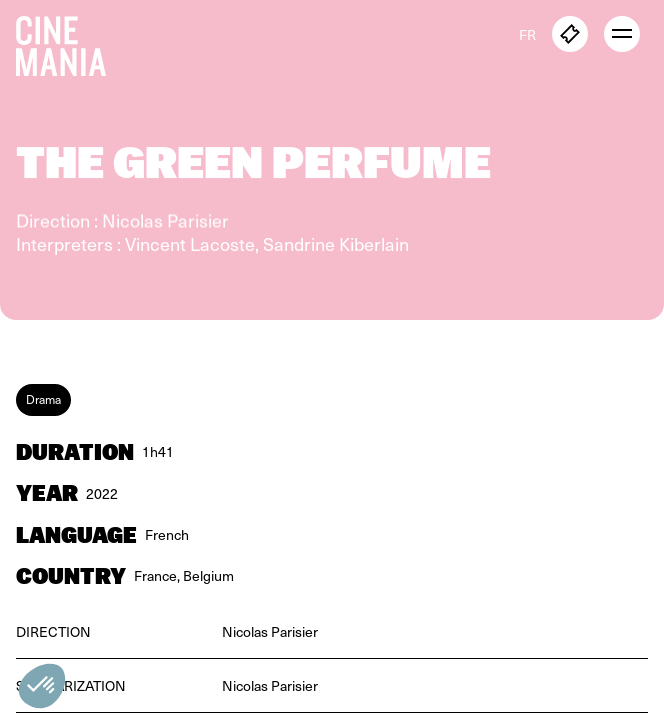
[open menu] (622, 34)
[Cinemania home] (69, 42)
